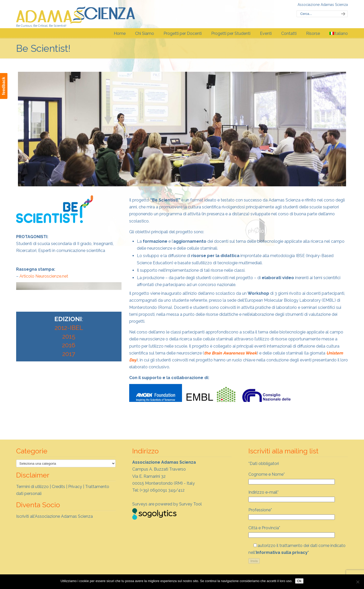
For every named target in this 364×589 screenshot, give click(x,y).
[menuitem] (339, 34)
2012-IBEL (69, 328)
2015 (69, 336)
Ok (299, 581)
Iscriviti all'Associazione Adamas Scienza (54, 516)
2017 (69, 354)
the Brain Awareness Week (230, 353)
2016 (69, 345)
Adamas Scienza (76, 14)
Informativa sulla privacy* (282, 552)
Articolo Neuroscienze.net (44, 276)
